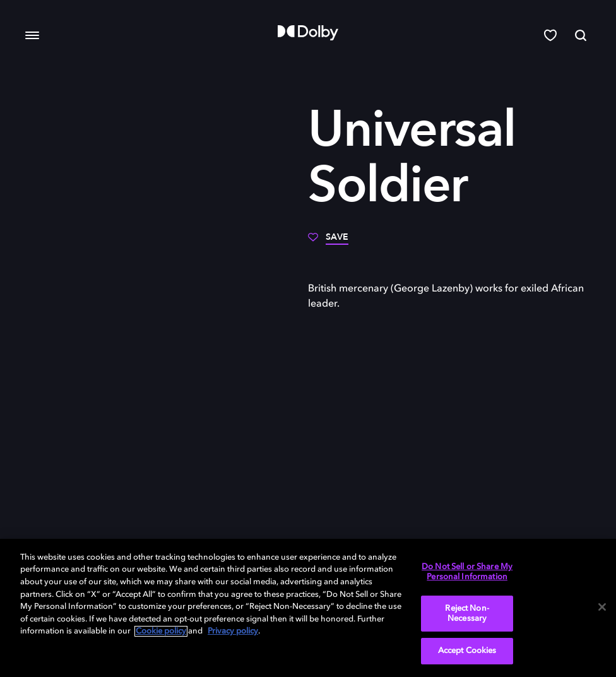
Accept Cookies (467, 651)
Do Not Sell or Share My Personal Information (467, 572)
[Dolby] (308, 33)
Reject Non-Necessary (467, 614)
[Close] (602, 607)
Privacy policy (233, 631)
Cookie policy (161, 631)
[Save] (328, 242)
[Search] (581, 35)
